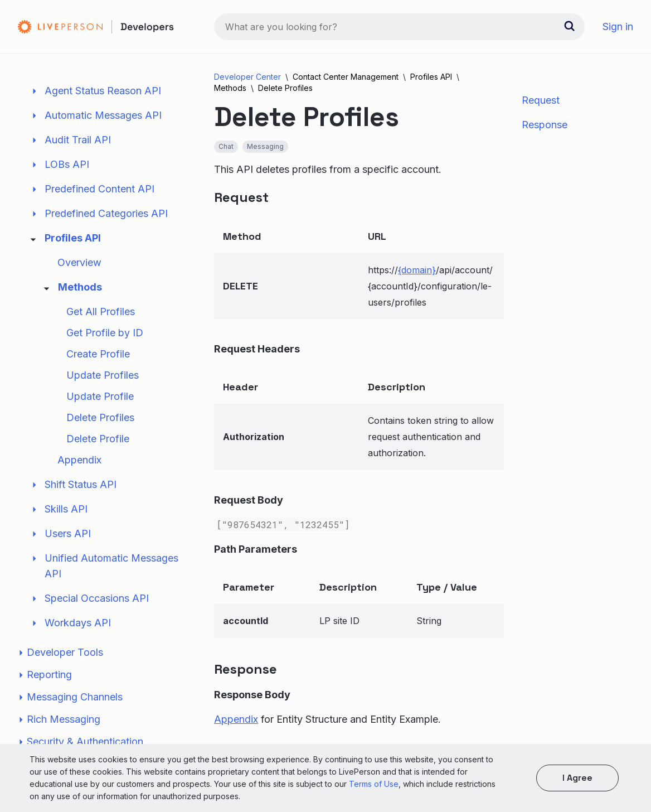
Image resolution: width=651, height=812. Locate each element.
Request (541, 100)
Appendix (79, 460)
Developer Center (247, 77)
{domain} (417, 270)
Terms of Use (374, 784)
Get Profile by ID (105, 333)
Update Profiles (103, 375)
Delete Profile (98, 439)
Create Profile (98, 354)
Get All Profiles (101, 311)
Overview (79, 262)
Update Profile (100, 396)
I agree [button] (577, 778)
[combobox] (399, 27)
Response (545, 125)
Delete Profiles (100, 417)
